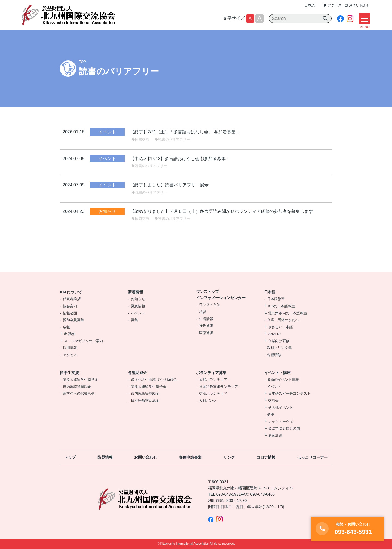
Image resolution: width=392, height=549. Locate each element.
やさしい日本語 (281, 327)
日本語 (310, 5)
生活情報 (206, 319)
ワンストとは (210, 305)
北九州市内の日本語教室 (288, 313)
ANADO (274, 334)
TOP (82, 62)
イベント (138, 313)
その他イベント (281, 408)
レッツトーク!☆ (281, 421)
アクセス (70, 355)
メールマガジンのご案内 (83, 341)
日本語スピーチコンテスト (289, 393)
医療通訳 (206, 333)
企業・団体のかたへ (283, 320)
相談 (203, 312)
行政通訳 (206, 326)
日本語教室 (276, 299)
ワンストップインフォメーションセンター (221, 295)
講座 (271, 414)
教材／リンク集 (279, 348)
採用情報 (70, 348)
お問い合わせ (146, 457)
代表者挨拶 (72, 299)
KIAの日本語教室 (282, 306)
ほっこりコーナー (313, 457)
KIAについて (71, 292)
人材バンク (208, 401)
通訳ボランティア (213, 380)
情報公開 (70, 313)
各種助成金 (137, 373)
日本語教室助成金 (145, 401)
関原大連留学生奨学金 (81, 380)
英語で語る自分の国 (284, 428)
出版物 (69, 334)
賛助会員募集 (73, 320)
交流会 (273, 401)
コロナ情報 (266, 457)
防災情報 (105, 457)
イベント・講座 (277, 373)
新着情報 (136, 292)
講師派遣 (275, 435)
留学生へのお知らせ (79, 393)
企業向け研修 (279, 341)
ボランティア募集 (211, 373)
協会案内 (70, 306)
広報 (66, 327)
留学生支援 (69, 373)
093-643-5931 (229, 494)
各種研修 (274, 355)
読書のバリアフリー (172, 139)
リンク (229, 457)
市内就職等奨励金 (77, 387)
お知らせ (138, 299)
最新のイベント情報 (283, 380)
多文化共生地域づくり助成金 (154, 380)
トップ (70, 457)
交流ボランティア (213, 393)
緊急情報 (138, 306)
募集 (134, 320)
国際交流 (140, 139)
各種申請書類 (190, 457)
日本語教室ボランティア (218, 387)
